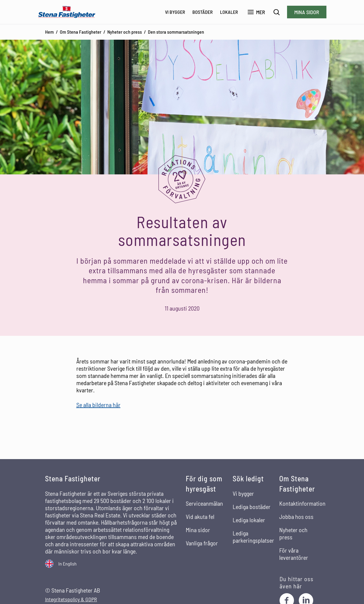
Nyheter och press (125, 32)
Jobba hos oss (296, 517)
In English (67, 564)
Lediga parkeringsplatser (253, 537)
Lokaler (229, 12)
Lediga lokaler (249, 520)
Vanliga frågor (202, 543)
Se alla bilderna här (98, 405)
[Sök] (277, 12)
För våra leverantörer (294, 554)
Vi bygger (175, 12)
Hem (49, 32)
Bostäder (203, 12)
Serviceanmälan (204, 503)
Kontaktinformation (302, 503)
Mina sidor (307, 12)
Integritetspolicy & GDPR (71, 599)
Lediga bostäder (252, 507)
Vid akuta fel (200, 517)
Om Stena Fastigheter (81, 32)
